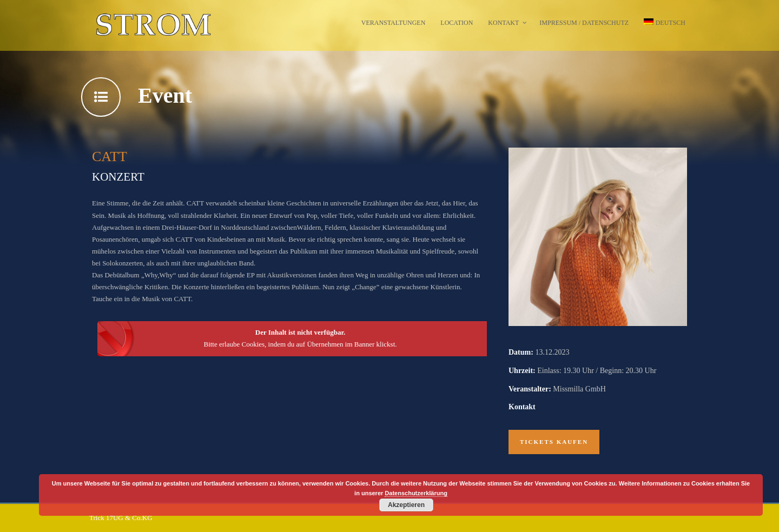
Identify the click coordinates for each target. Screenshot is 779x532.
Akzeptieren (406, 505)
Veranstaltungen (394, 23)
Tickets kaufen (554, 442)
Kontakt (503, 23)
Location (457, 23)
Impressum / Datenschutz (584, 23)
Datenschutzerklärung (416, 493)
